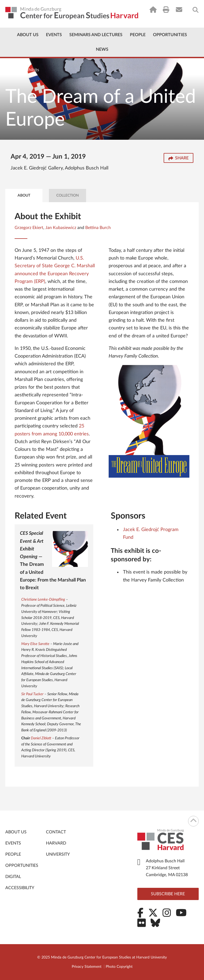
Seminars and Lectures (96, 35)
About (24, 196)
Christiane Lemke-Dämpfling (43, 600)
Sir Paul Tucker (32, 694)
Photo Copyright (119, 967)
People (138, 35)
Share (178, 158)
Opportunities (170, 35)
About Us (28, 35)
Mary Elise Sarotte (35, 644)
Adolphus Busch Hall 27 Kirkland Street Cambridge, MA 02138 (167, 868)
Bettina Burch (98, 228)
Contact (56, 832)
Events (54, 35)
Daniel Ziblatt (41, 738)
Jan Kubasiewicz (61, 228)
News (102, 49)
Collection (68, 196)
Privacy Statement (87, 967)
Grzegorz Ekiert (29, 228)
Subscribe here (168, 894)
